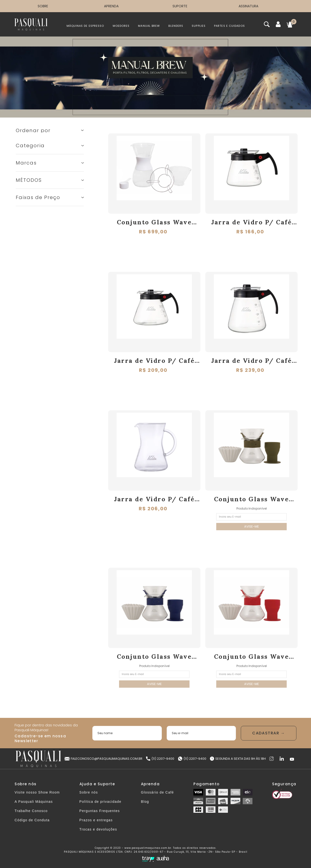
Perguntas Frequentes (100, 811)
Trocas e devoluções (98, 829)
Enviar (269, 733)
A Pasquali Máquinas (34, 802)
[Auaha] (163, 859)
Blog (145, 802)
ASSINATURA (248, 6)
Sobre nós (89, 792)
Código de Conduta (32, 820)
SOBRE (43, 6)
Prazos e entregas (96, 820)
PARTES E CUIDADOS (229, 26)
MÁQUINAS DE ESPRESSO (85, 26)
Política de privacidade (100, 802)
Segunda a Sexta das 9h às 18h (238, 759)
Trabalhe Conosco (31, 811)
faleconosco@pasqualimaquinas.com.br (104, 759)
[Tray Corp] (148, 859)
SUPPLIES (199, 26)
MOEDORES (121, 26)
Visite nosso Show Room (37, 792)
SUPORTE (180, 6)
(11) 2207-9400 (160, 759)
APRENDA (111, 6)
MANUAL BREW (149, 26)
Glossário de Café (157, 792)
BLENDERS (176, 26)
